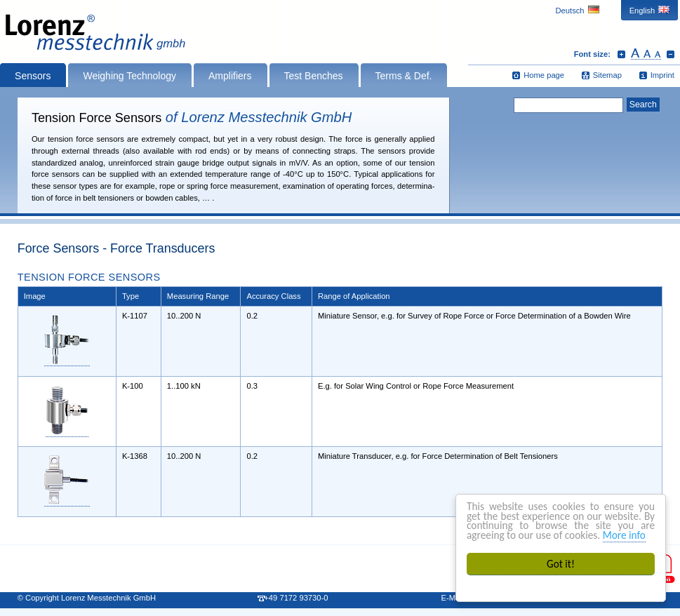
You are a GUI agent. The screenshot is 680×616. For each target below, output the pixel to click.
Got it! (561, 564)
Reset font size (646, 54)
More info (624, 535)
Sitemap (607, 75)
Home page (544, 75)
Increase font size (621, 54)
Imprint (662, 75)
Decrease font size (671, 54)
